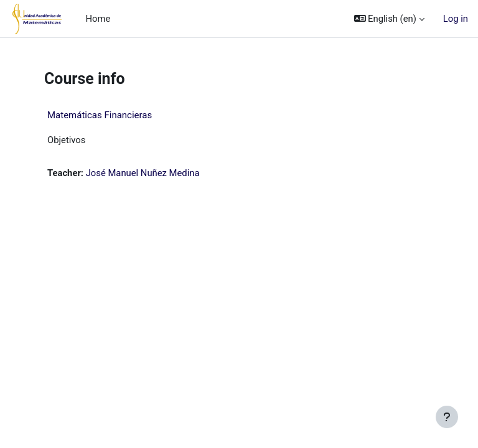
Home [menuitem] (98, 19)
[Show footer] (447, 417)
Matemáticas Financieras (100, 115)
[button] (389, 19)
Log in (456, 19)
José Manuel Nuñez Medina (143, 173)
